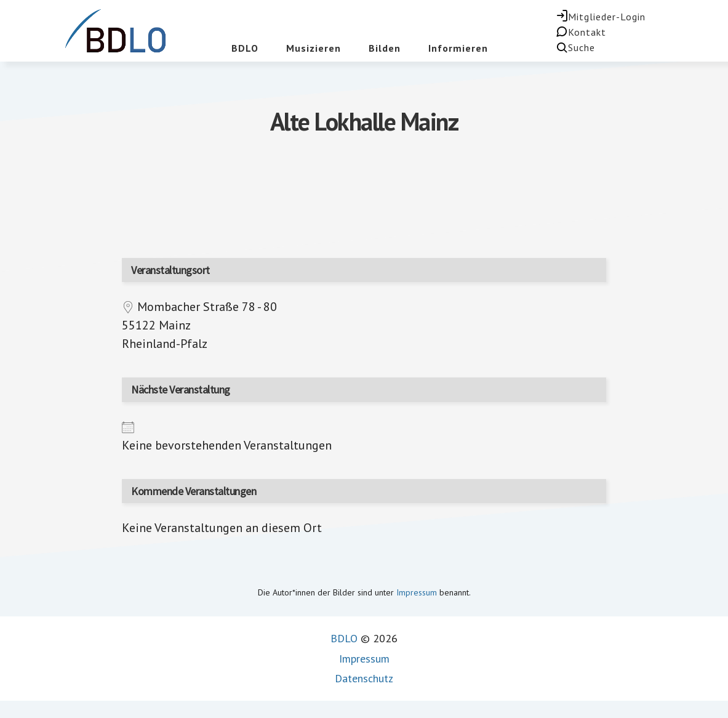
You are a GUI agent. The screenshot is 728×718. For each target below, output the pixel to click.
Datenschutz (364, 678)
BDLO (344, 638)
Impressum (417, 592)
